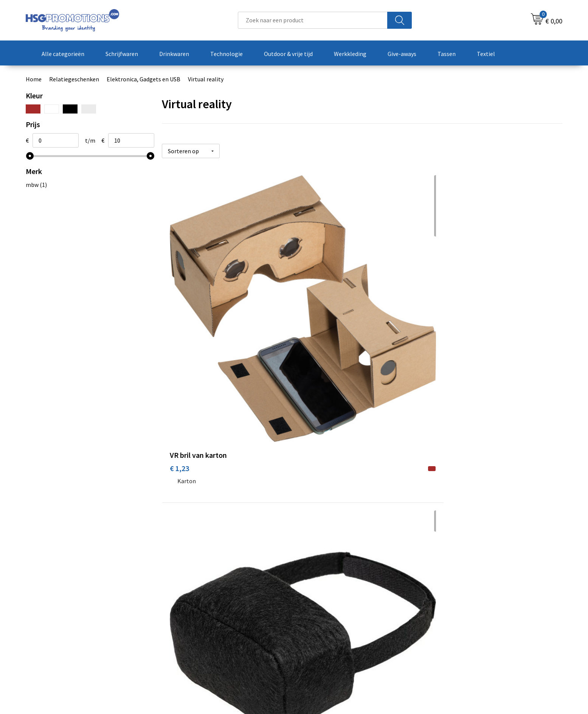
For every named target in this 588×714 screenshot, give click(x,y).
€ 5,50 (446, 317)
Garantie (315, 611)
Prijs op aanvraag (197, 501)
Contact (314, 588)
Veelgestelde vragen (196, 599)
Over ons (182, 588)
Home (34, 79)
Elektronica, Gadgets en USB (144, 79)
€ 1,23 (179, 317)
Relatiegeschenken (74, 79)
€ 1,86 (313, 317)
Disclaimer (450, 622)
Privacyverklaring (459, 611)
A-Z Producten (189, 611)
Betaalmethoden (326, 599)
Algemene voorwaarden (467, 588)
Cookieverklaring (458, 599)
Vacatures (316, 622)
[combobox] (313, 20)
